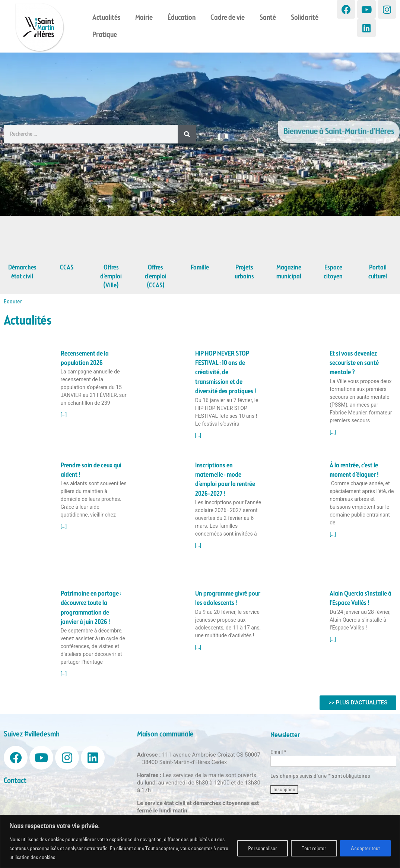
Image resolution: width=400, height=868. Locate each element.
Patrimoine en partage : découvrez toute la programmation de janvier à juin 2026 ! (91, 608)
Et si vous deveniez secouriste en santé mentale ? (354, 363)
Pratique (105, 35)
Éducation (182, 18)
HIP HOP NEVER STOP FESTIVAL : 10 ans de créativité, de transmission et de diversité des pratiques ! (226, 373)
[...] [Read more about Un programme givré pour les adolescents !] (198, 647)
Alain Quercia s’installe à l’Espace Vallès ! (361, 598)
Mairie (144, 18)
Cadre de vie (228, 18)
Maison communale (165, 734)
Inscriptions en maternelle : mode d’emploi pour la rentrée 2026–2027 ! (225, 480)
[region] (200, 841)
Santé (268, 18)
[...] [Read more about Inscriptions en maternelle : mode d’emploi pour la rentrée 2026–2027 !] (198, 546)
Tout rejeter (314, 848)
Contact (15, 781)
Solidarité (305, 18)
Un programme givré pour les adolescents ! (228, 598)
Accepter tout (365, 848)
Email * (278, 752)
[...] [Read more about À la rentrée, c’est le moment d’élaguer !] (333, 534)
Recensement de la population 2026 (85, 358)
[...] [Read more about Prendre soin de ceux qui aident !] (64, 527)
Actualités (106, 18)
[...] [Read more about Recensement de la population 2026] (64, 415)
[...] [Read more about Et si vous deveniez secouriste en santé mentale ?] (333, 432)
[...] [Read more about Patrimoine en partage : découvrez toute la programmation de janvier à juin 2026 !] (64, 674)
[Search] (187, 134)
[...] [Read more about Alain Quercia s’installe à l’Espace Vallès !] (333, 640)
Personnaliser (263, 848)
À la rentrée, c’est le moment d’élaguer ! (354, 470)
